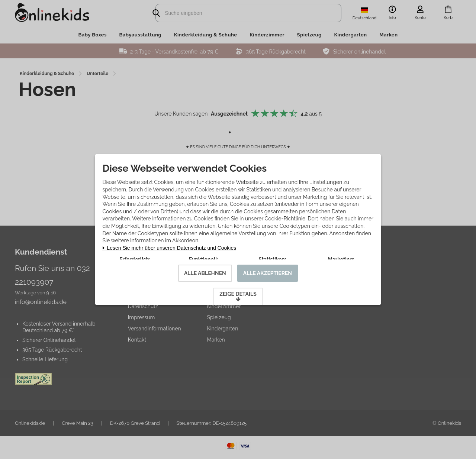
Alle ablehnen (205, 287)
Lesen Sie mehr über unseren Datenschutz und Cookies (173, 238)
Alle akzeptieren (268, 287)
